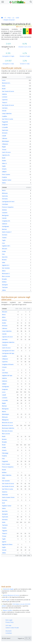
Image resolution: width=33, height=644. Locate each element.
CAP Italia (8, 625)
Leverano (5, 97)
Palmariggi (5, 453)
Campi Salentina (7, 114)
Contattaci (9, 633)
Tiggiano (5, 531)
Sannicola (5, 196)
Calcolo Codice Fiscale (12, 628)
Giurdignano (5, 226)
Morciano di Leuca (7, 431)
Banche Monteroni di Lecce (11, 595)
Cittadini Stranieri (9, 20)
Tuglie (4, 240)
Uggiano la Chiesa (7, 544)
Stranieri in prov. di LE (25, 47)
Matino (4, 412)
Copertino (5, 100)
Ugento (4, 542)
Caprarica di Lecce (7, 337)
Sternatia (5, 199)
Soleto (4, 183)
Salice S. (5, 163)
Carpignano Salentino (8, 342)
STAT (17, 18)
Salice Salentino (7, 475)
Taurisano (5, 287)
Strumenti (8, 631)
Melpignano (5, 420)
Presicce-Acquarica (8, 207)
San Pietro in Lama (7, 119)
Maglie (4, 147)
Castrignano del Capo (8, 353)
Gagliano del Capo (7, 376)
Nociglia (4, 279)
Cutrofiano (5, 204)
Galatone (5, 224)
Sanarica (5, 492)
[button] (30, 2)
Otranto (4, 169)
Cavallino (5, 116)
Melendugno (5, 141)
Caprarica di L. (6, 155)
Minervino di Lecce (7, 423)
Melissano (5, 193)
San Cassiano (6, 268)
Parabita (4, 177)
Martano (4, 229)
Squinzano (5, 130)
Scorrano (5, 235)
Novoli (4, 89)
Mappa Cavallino (8, 610)
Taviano (4, 238)
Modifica (20, 27)
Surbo (4, 86)
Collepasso (5, 144)
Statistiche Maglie (8, 589)
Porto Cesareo (6, 174)
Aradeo (4, 161)
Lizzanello (5, 127)
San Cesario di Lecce (8, 91)
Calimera (5, 138)
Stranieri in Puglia (25, 56)
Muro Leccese (6, 276)
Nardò (4, 158)
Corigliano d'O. (6, 221)
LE (13, 18)
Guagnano (5, 125)
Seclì (3, 503)
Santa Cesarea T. (7, 232)
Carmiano (5, 108)
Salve (4, 263)
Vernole (4, 111)
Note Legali (9, 620)
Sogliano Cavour (7, 180)
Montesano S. (6, 274)
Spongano (5, 285)
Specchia (5, 257)
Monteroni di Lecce (8, 425)
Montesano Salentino (8, 428)
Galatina (4, 94)
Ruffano (4, 282)
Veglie (4, 166)
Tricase (4, 150)
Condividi (28, 27)
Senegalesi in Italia (8, 64)
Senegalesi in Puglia (8, 56)
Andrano (4, 210)
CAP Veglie (6, 600)
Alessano (5, 249)
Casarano (5, 213)
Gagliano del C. (6, 246)
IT (5, 18)
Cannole (4, 218)
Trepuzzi (5, 102)
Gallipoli (4, 172)
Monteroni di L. (6, 83)
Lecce (4, 80)
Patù (3, 254)
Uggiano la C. (6, 265)
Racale (4, 470)
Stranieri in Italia (25, 64)
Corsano (4, 367)
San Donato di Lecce (8, 105)
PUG (9, 18)
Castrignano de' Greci (8, 202)
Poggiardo (5, 122)
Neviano (4, 260)
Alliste (4, 271)
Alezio (4, 190)
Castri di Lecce (6, 152)
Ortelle (4, 251)
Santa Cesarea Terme (8, 497)
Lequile (4, 136)
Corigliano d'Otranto (8, 364)
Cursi (3, 243)
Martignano (5, 215)
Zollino (4, 290)
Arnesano (5, 133)
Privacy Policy (10, 622)
